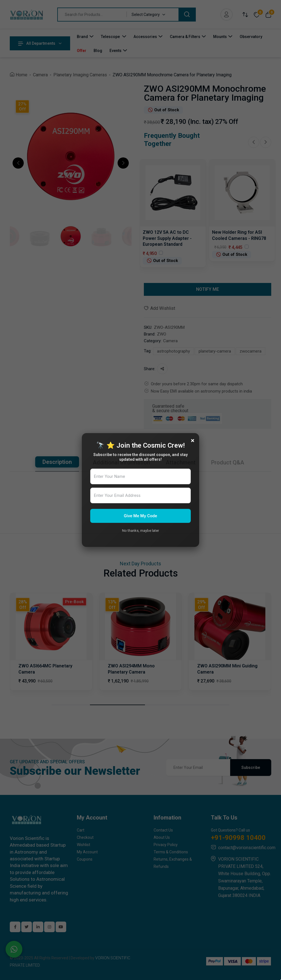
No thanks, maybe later (140, 531)
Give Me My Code (140, 516)
